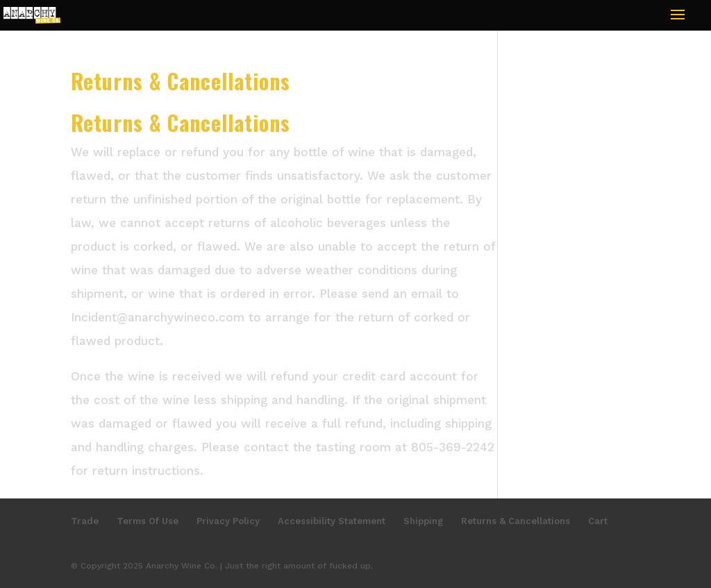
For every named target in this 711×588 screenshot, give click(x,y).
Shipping (423, 521)
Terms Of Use (148, 521)
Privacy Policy (228, 521)
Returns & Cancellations (516, 521)
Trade (85, 521)
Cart (598, 521)
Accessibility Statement (332, 521)
